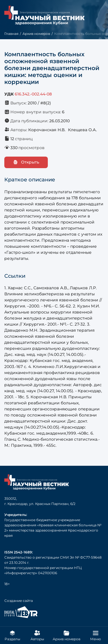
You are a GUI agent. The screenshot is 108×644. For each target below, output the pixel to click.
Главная (11, 34)
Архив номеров (36, 34)
